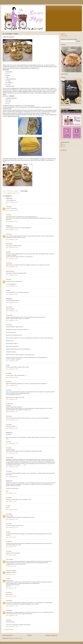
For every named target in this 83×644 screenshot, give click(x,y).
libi (7, 291)
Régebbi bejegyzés (51, 635)
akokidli (8, 601)
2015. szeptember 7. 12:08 (12, 606)
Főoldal (29, 635)
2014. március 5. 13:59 (11, 588)
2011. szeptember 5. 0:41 (12, 385)
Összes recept (64, 36)
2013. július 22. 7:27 (10, 574)
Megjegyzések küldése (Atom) (15, 638)
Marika (8, 382)
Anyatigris (8, 404)
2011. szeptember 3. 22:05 (12, 239)
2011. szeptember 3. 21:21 (12, 202)
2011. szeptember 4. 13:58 (12, 361)
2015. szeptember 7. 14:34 (12, 627)
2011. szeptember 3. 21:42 (12, 230)
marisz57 (8, 315)
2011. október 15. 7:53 (11, 493)
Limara (8, 207)
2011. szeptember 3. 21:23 (12, 210)
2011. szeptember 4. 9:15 (12, 303)
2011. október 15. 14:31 (11, 501)
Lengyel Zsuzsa (10, 570)
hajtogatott (9, 193)
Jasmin (8, 542)
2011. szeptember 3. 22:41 (12, 247)
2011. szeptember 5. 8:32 (12, 399)
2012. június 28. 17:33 (11, 547)
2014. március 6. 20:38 (11, 596)
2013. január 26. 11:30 (11, 566)
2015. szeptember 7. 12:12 (12, 616)
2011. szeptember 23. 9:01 (12, 477)
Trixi (7, 579)
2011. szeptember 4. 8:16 (12, 286)
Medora (8, 263)
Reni (7, 506)
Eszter (8, 234)
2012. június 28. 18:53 (11, 555)
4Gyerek (8, 244)
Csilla (7, 215)
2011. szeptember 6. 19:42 (12, 453)
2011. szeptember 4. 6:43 (12, 275)
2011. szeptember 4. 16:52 (12, 369)
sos (17, 193)
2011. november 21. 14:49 (12, 519)
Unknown (8, 559)
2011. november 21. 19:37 (12, 527)
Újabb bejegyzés (8, 635)
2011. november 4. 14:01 (12, 510)
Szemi (7, 390)
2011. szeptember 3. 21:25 (12, 221)
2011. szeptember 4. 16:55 (12, 377)
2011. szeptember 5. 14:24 (12, 412)
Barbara (8, 514)
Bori (7, 532)
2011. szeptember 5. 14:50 (12, 420)
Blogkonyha (9, 271)
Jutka (7, 279)
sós (19, 193)
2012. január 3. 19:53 (11, 537)
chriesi (8, 424)
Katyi (7, 252)
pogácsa (14, 193)
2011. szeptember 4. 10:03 (12, 311)
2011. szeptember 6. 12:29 (12, 443)
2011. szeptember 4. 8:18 (12, 294)
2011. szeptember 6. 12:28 (12, 428)
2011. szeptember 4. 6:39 (12, 267)
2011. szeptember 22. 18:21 (12, 467)
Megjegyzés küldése (9, 629)
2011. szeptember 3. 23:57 (12, 259)
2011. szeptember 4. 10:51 (12, 320)
